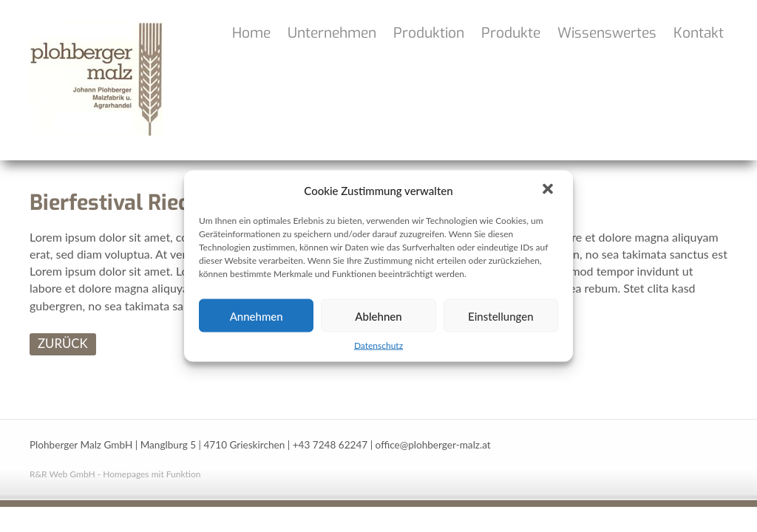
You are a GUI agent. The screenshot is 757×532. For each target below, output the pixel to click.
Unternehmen (332, 33)
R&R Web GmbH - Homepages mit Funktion (115, 474)
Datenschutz (378, 345)
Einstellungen (501, 316)
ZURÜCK (63, 343)
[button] (549, 191)
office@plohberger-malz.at (433, 445)
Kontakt (699, 33)
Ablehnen (378, 316)
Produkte (511, 33)
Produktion (429, 33)
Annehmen (257, 316)
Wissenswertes (607, 33)
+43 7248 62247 (330, 445)
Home (251, 33)
